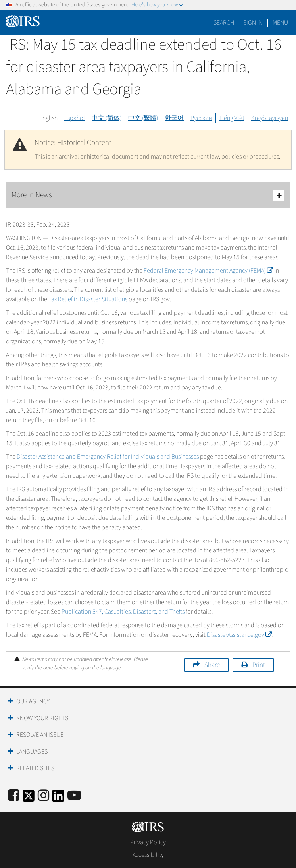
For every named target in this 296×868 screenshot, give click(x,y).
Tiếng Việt (232, 118)
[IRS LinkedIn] (58, 798)
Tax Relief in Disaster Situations (88, 299)
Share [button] (212, 665)
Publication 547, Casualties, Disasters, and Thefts (123, 612)
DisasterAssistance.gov (239, 635)
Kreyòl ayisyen (270, 118)
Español (75, 118)
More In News (148, 195)
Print (259, 665)
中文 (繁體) (143, 118)
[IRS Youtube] (74, 796)
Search (224, 23)
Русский (201, 118)
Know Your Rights (42, 718)
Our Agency (33, 701)
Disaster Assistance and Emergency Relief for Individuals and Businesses (108, 457)
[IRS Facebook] (14, 796)
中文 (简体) (107, 118)
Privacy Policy (148, 842)
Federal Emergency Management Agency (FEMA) (208, 271)
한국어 (174, 118)
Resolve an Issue (40, 735)
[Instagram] (43, 796)
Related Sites (35, 768)
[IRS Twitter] (29, 798)
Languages (32, 752)
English (48, 118)
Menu (280, 23)
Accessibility (148, 855)
